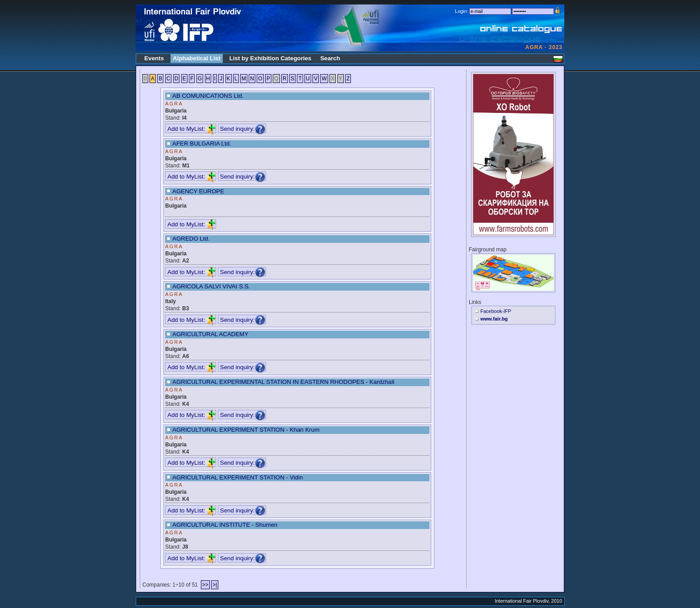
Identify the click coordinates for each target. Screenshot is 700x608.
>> (205, 585)
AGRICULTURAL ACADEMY (210, 334)
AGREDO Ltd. (191, 239)
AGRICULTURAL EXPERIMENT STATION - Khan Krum (246, 430)
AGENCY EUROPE (198, 191)
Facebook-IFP (496, 311)
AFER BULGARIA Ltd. (202, 144)
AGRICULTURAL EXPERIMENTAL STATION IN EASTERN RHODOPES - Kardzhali (283, 382)
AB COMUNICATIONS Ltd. (208, 96)
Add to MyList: (192, 129)
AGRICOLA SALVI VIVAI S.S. (211, 286)
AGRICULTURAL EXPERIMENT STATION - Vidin (237, 477)
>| (215, 585)
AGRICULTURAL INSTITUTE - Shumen (225, 525)
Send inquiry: (243, 129)
